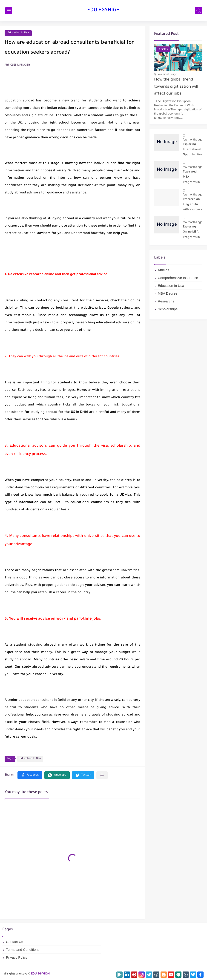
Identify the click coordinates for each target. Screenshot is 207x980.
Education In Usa (18, 33)
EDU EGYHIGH (103, 11)
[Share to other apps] (102, 775)
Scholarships (168, 309)
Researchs (166, 301)
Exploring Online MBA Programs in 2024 (191, 233)
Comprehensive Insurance (178, 278)
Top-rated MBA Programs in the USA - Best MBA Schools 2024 (192, 178)
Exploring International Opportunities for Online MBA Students (192, 150)
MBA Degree (168, 293)
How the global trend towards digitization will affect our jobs (176, 87)
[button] (30, 775)
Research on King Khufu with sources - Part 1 (192, 205)
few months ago (167, 74)
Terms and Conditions (23, 950)
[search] (198, 11)
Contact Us (14, 942)
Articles (163, 270)
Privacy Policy (17, 957)
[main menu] (9, 11)
